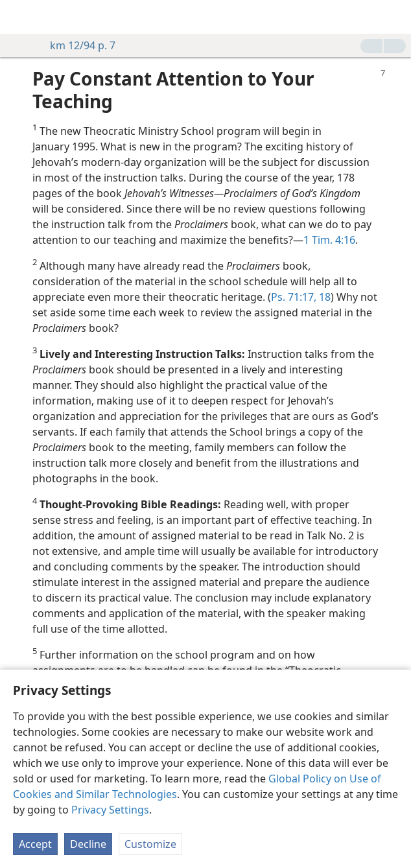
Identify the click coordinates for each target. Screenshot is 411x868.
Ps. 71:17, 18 (301, 297)
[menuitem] (19, 17)
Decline (88, 844)
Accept (35, 844)
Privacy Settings (110, 810)
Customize (150, 844)
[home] (19, 17)
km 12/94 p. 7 (76, 45)
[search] (395, 17)
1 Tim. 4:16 (329, 240)
